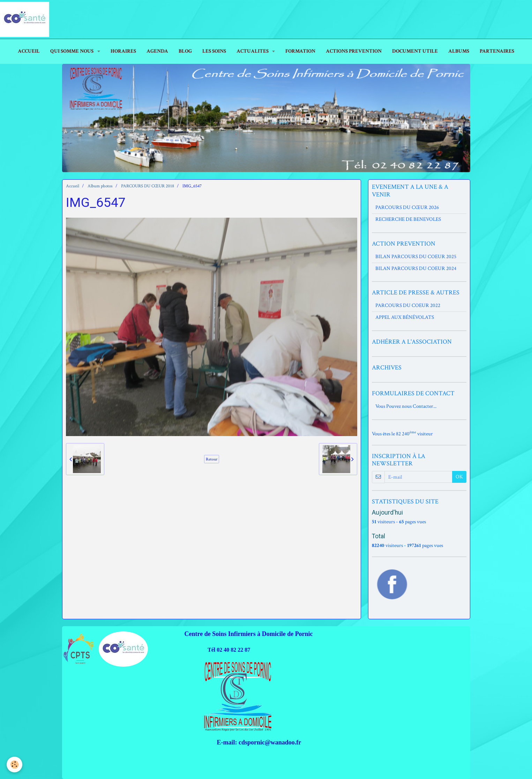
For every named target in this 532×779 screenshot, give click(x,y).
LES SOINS (214, 51)
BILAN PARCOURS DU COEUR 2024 (416, 268)
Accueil (73, 186)
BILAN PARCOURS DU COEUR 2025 (416, 257)
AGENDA (157, 51)
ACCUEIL (29, 51)
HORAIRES (123, 51)
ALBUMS (459, 51)
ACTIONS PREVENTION (354, 51)
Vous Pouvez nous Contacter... (406, 406)
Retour (212, 459)
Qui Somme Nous (72, 51)
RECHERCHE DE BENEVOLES (408, 219)
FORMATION (300, 51)
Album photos (100, 186)
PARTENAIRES (497, 51)
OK (459, 477)
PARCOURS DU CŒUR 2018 (148, 186)
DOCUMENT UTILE (415, 51)
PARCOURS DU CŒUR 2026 (407, 207)
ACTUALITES (253, 51)
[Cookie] (15, 765)
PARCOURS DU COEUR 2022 (408, 305)
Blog (185, 51)
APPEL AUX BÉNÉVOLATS (405, 317)
